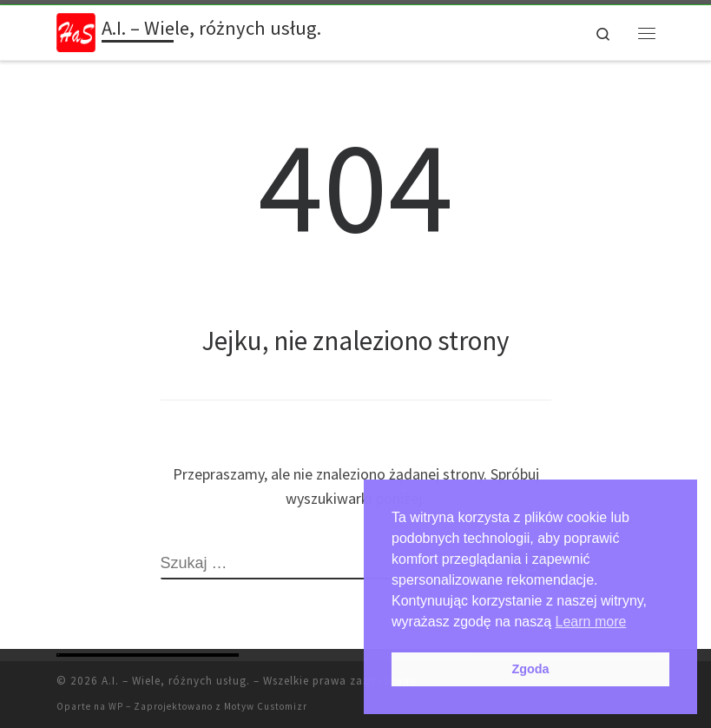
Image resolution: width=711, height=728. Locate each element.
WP (116, 706)
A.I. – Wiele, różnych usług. (176, 681)
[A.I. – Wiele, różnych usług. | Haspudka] (76, 30)
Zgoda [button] (530, 669)
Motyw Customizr (266, 706)
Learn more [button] (591, 622)
